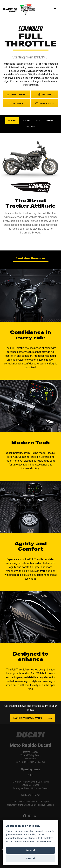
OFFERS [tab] (50, 120)
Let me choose (43, 842)
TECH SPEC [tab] (26, 120)
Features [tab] (12, 120)
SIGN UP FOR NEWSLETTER (28, 718)
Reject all (31, 858)
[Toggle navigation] (55, 9)
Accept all (30, 850)
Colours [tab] (31, 127)
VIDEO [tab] (39, 120)
